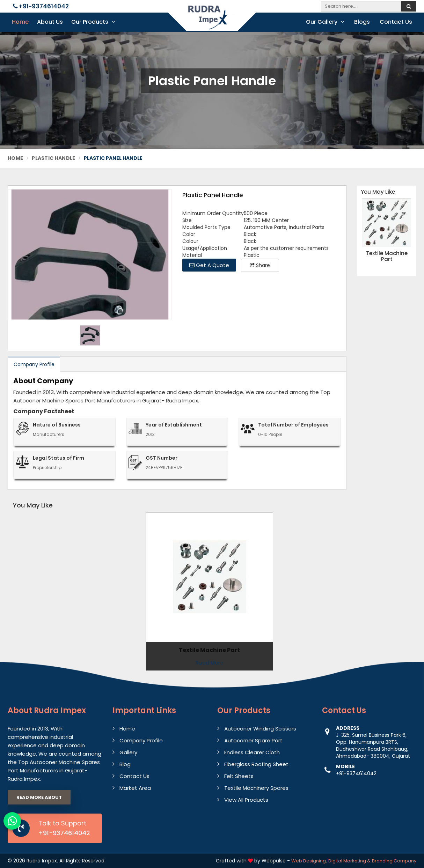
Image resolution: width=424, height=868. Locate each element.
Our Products (93, 22)
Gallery (128, 752)
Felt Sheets (239, 776)
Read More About (39, 797)
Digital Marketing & (349, 861)
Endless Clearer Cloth (252, 752)
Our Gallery (325, 22)
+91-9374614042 (41, 6)
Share (260, 265)
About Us (50, 22)
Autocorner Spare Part (253, 740)
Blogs (362, 22)
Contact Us (396, 22)
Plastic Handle (53, 158)
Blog (125, 764)
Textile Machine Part (387, 256)
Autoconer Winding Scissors (260, 729)
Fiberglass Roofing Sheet (256, 764)
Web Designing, (309, 861)
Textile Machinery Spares (256, 788)
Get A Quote (209, 265)
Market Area (135, 788)
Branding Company (394, 861)
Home (20, 22)
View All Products (246, 800)
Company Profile (34, 364)
